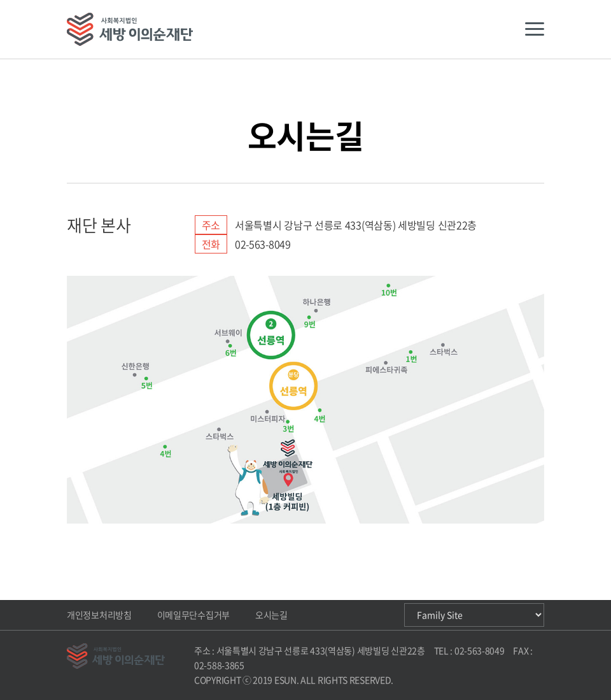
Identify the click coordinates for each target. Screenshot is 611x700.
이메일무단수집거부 (193, 615)
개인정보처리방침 (99, 615)
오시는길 (271, 615)
